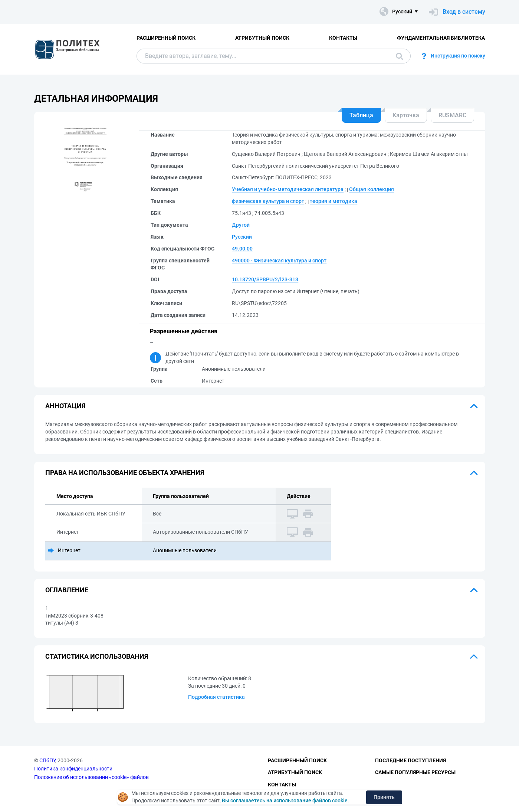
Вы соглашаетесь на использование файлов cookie (285, 800)
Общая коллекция (372, 189)
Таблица (361, 115)
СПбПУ (47, 760)
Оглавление (67, 590)
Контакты (343, 38)
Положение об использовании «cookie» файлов (91, 777)
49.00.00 (242, 249)
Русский (242, 237)
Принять (384, 797)
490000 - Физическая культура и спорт (279, 261)
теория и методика (334, 201)
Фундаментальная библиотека (441, 38)
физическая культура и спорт (268, 201)
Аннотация (65, 406)
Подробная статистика (216, 697)
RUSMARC (452, 115)
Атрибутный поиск (262, 38)
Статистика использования (97, 656)
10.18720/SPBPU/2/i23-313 (265, 279)
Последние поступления (410, 760)
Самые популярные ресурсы (415, 772)
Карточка (406, 115)
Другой (241, 225)
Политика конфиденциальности (73, 769)
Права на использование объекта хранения (125, 473)
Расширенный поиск (166, 38)
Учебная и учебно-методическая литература (288, 189)
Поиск (400, 56)
